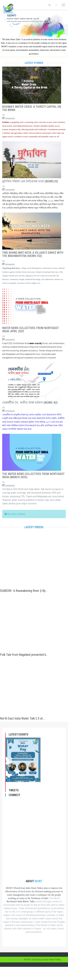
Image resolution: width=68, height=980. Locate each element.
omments (8, 118)
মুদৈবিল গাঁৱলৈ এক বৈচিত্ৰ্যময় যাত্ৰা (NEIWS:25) (30, 181)
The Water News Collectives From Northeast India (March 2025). (33, 475)
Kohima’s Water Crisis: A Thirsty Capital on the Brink (32, 108)
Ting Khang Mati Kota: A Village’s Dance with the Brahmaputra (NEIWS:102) (33, 254)
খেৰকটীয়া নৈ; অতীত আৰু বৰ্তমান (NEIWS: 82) (30, 403)
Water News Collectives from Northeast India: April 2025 (31, 330)
